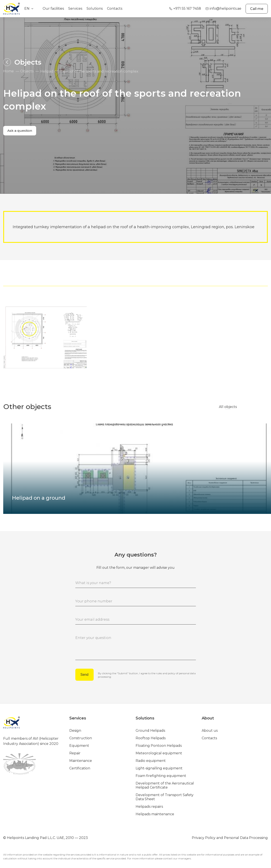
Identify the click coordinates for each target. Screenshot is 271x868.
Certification (80, 767)
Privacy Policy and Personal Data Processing (230, 837)
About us (210, 729)
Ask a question (21, 131)
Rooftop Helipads (151, 737)
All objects (228, 407)
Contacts (115, 9)
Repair (75, 752)
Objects (27, 71)
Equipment (79, 745)
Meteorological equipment (159, 752)
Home (9, 71)
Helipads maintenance (155, 813)
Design (75, 729)
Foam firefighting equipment (161, 775)
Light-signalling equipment (159, 767)
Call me (257, 9)
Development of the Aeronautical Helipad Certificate (165, 784)
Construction (81, 737)
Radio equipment (151, 760)
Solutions (95, 9)
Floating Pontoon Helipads (159, 745)
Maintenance (81, 760)
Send (84, 675)
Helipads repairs (149, 805)
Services (75, 9)
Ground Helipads (150, 729)
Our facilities (53, 9)
